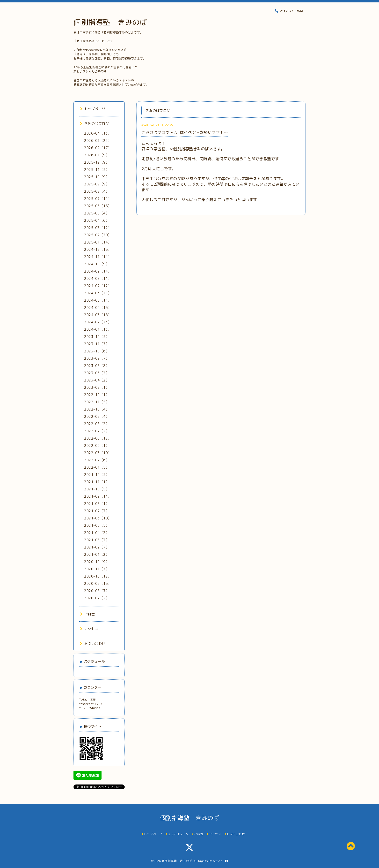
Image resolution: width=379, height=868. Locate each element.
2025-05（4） (97, 213)
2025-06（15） (98, 206)
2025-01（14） (98, 242)
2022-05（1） (97, 445)
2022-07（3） (97, 431)
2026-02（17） (98, 148)
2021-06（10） (98, 518)
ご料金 (87, 614)
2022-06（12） (98, 438)
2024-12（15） (98, 249)
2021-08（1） (97, 504)
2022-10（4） (97, 409)
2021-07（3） (97, 511)
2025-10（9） (97, 177)
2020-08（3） (97, 591)
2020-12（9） (97, 562)
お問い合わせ (93, 643)
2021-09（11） (98, 496)
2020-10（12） (98, 576)
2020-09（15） (98, 583)
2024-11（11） (98, 257)
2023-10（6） (97, 351)
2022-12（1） (97, 395)
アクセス (89, 629)
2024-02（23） (98, 322)
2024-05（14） (98, 300)
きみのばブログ (94, 124)
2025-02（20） (98, 235)
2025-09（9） (97, 184)
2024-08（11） (98, 278)
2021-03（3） (97, 540)
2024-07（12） (98, 286)
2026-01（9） (97, 155)
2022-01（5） (97, 467)
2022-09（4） (97, 416)
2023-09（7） (97, 358)
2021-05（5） (97, 525)
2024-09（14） (98, 271)
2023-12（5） (97, 337)
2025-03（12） (98, 228)
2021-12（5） (97, 475)
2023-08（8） (97, 366)
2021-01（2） (97, 554)
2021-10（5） (97, 489)
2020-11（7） (97, 569)
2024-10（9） (97, 264)
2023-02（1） (97, 387)
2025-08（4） (97, 191)
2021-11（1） (97, 482)
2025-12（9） (97, 162)
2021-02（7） (97, 547)
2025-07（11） (98, 199)
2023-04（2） (97, 380)
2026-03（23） (98, 141)
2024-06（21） (98, 293)
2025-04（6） (97, 220)
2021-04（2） (97, 533)
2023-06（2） (97, 373)
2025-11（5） (97, 170)
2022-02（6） (97, 460)
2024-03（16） (98, 315)
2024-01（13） (98, 329)
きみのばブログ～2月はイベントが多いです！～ (185, 132)
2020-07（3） (97, 598)
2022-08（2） (97, 424)
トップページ (93, 109)
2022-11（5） (97, 402)
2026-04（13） (98, 133)
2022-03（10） (98, 453)
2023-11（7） (97, 344)
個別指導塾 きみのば (110, 22)
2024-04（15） (98, 308)
